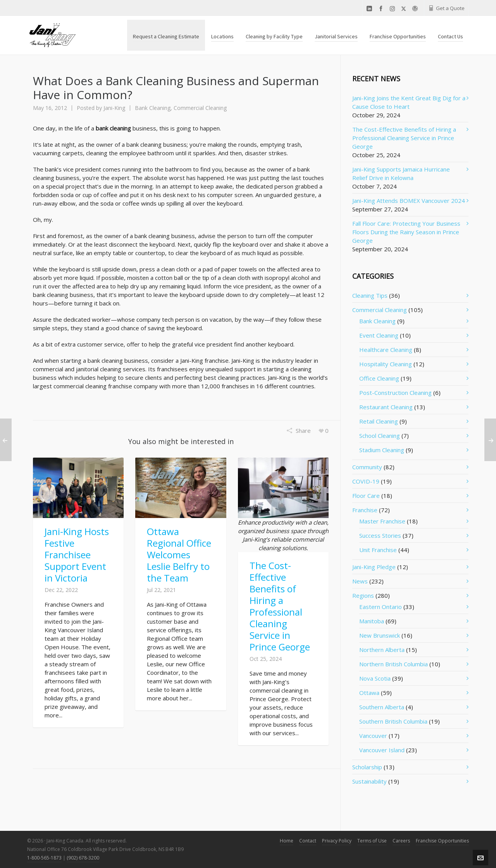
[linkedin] (370, 9)
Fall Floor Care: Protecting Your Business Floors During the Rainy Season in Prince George (406, 232)
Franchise (365, 510)
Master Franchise (382, 521)
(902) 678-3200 (83, 858)
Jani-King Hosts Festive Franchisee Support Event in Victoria (77, 555)
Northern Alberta (382, 650)
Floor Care (366, 496)
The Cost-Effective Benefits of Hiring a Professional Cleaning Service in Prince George (280, 606)
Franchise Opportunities (442, 841)
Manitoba (372, 621)
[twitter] (405, 9)
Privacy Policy (337, 841)
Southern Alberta (382, 707)
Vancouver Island (382, 750)
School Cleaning (380, 436)
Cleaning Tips (370, 295)
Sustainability (369, 781)
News (360, 581)
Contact (308, 841)
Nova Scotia (375, 678)
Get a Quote (446, 8)
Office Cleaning (379, 378)
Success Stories (380, 535)
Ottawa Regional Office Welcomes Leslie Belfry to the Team (179, 555)
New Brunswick (380, 635)
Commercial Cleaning (200, 108)
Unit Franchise (378, 550)
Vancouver (373, 736)
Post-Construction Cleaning (395, 393)
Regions (363, 595)
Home (287, 841)
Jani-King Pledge (374, 567)
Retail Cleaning (379, 421)
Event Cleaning (379, 335)
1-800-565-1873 (44, 858)
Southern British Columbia (393, 721)
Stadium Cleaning (382, 450)
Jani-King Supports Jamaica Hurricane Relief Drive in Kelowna (401, 173)
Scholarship (367, 767)
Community (367, 467)
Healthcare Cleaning (386, 350)
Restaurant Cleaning (386, 407)
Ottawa (369, 693)
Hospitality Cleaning (386, 364)
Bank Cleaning (153, 108)
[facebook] (382, 9)
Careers (401, 841)
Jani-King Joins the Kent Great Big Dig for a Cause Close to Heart (409, 102)
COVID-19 (366, 481)
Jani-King (114, 108)
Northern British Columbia (394, 664)
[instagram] (394, 9)
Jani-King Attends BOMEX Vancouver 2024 (409, 201)
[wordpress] (416, 9)
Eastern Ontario (381, 607)
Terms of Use (372, 841)
